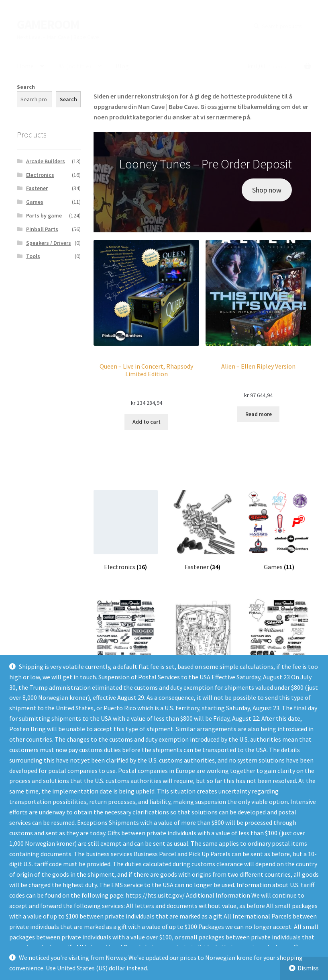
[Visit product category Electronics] (125, 530)
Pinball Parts (42, 229)
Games (35, 202)
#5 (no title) (75, 66)
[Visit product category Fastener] (202, 530)
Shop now (267, 190)
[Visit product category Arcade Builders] (125, 639)
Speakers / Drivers (49, 243)
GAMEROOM (48, 25)
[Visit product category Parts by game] (279, 639)
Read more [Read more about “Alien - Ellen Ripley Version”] (259, 414)
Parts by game (44, 215)
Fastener (37, 188)
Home (25, 66)
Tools (33, 256)
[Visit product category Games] (279, 530)
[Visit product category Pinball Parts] (202, 639)
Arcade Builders (46, 161)
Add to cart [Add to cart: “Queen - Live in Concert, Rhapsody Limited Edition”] (147, 422)
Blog (122, 66)
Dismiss (308, 968)
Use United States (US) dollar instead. (97, 968)
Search (26, 87)
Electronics (40, 175)
